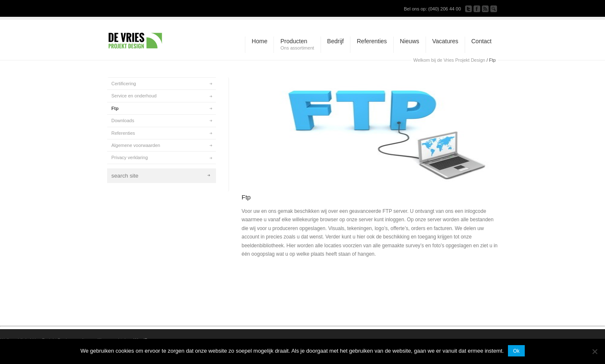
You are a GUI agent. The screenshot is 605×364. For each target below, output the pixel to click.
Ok (516, 351)
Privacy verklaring (130, 157)
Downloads (123, 120)
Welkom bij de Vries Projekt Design (449, 60)
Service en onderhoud (134, 96)
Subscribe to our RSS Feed (485, 9)
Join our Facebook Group (477, 9)
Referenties (123, 133)
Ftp (115, 108)
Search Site (494, 9)
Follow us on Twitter (468, 9)
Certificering (124, 84)
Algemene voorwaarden (136, 145)
